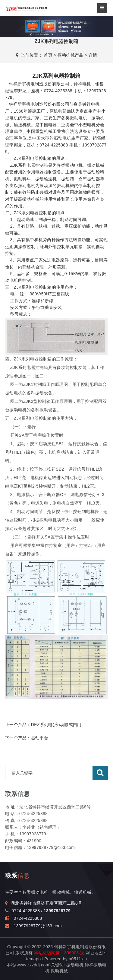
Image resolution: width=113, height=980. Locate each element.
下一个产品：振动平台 (27, 738)
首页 (48, 55)
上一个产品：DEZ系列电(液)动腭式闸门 (43, 725)
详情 (93, 55)
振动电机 (75, 965)
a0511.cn (78, 959)
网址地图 (94, 953)
